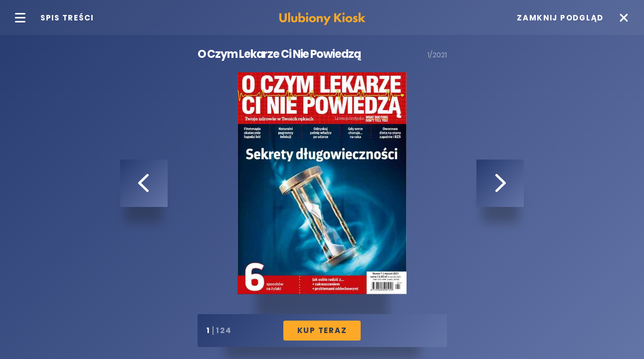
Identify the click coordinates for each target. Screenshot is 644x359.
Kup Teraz (322, 330)
